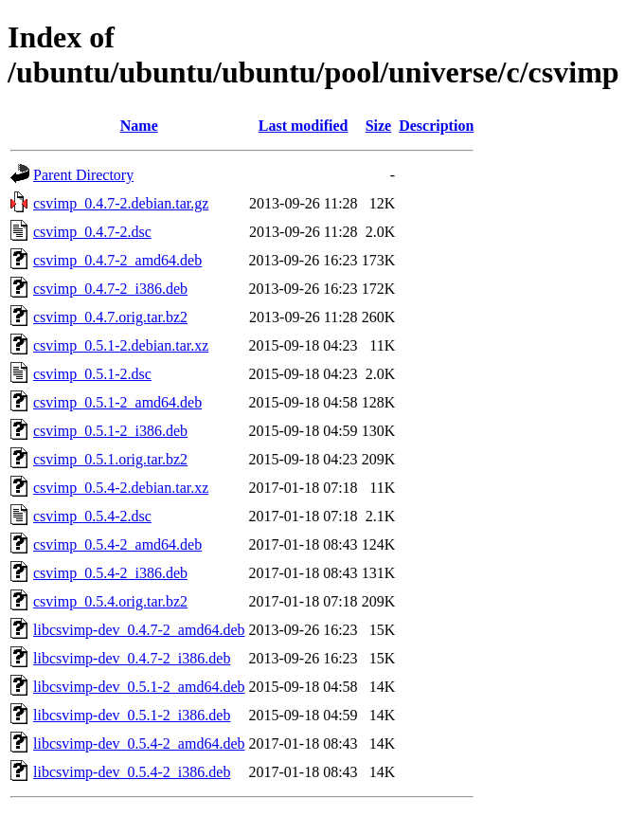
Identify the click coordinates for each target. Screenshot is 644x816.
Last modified (304, 126)
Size (379, 126)
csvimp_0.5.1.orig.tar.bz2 (110, 459)
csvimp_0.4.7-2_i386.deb (110, 289)
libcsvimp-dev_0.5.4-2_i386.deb (132, 772)
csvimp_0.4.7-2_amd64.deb (117, 260)
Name (139, 126)
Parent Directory (83, 175)
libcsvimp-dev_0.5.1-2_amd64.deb (139, 687)
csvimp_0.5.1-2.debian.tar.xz (121, 345)
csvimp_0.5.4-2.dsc (92, 516)
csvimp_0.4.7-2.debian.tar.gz (121, 203)
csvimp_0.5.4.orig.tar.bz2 (110, 601)
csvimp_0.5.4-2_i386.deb (110, 573)
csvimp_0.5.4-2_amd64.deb (117, 544)
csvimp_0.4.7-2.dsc (92, 232)
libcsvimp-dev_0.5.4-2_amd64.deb (139, 743)
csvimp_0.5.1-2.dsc (92, 374)
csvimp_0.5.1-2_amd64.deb (117, 402)
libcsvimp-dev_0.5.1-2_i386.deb (132, 715)
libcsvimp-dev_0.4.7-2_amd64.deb (139, 630)
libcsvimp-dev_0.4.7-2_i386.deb (132, 658)
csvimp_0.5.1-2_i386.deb (110, 431)
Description (436, 126)
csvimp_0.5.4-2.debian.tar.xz (121, 488)
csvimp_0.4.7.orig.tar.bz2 (110, 317)
